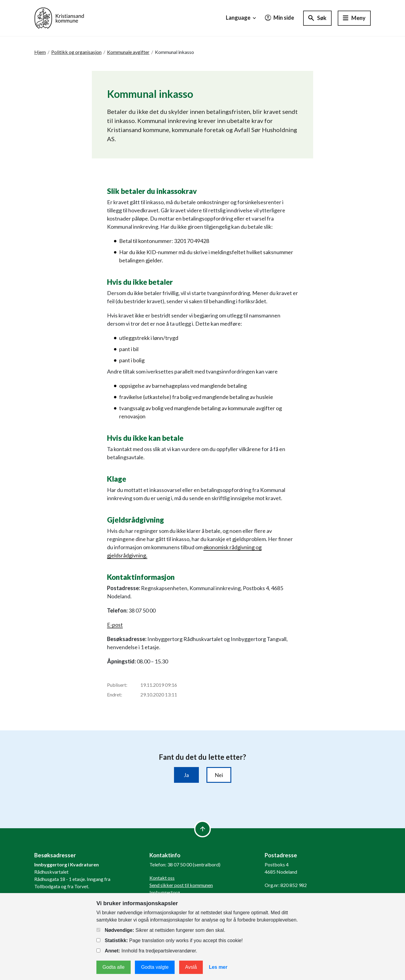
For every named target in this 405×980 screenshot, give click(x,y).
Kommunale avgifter (128, 52)
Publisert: (117, 685)
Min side (279, 18)
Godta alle (114, 967)
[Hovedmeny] (354, 18)
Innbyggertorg (165, 892)
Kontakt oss (162, 878)
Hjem (40, 52)
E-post (115, 625)
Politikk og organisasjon (76, 52)
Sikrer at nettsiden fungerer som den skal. (161, 930)
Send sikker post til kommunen (181, 885)
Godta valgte (155, 967)
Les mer (218, 967)
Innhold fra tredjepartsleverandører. (147, 951)
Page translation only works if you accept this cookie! (170, 940)
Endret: (115, 694)
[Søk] (317, 18)
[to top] (203, 829)
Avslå (191, 967)
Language (242, 18)
